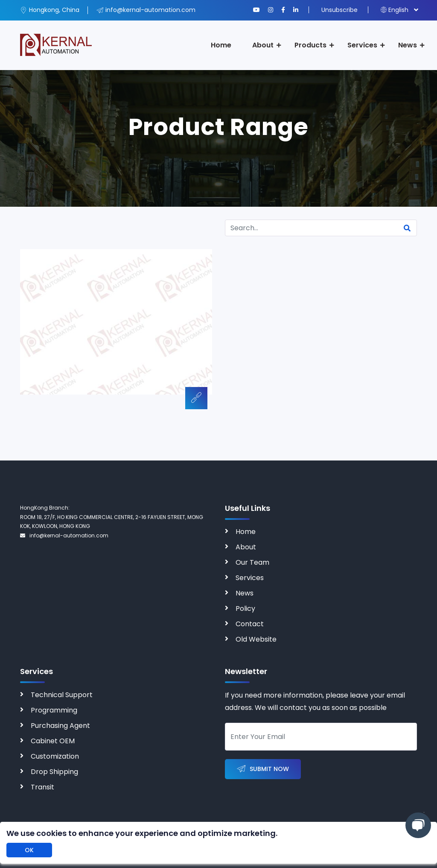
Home (221, 45)
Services (362, 45)
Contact (250, 624)
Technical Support (62, 695)
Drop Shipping (54, 772)
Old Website (256, 639)
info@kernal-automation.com (64, 535)
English (395, 10)
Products (310, 45)
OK (29, 850)
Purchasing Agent (60, 726)
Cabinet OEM (53, 741)
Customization (55, 756)
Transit (42, 787)
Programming (54, 710)
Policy (245, 608)
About (263, 45)
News (408, 45)
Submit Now (263, 769)
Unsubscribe (339, 10)
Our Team (252, 562)
